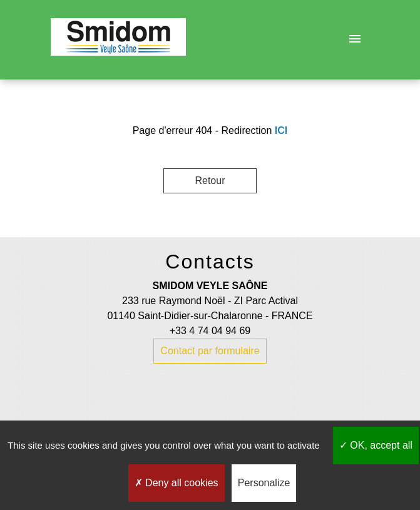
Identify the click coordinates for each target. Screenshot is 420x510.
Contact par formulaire (210, 351)
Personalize (264, 483)
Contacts (210, 262)
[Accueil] (118, 39)
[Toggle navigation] (355, 39)
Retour (210, 181)
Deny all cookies (177, 483)
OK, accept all (376, 445)
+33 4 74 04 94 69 (210, 331)
